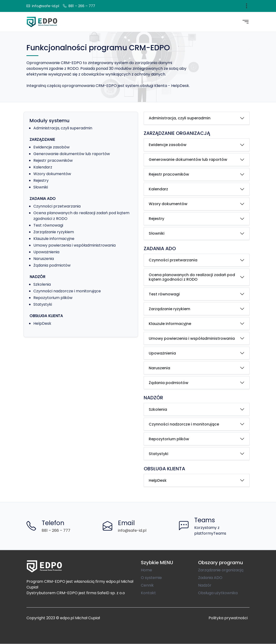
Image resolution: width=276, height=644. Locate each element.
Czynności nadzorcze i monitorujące (67, 291)
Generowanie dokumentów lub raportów (72, 154)
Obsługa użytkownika (218, 593)
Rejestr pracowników (53, 160)
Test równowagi (48, 225)
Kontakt (148, 593)
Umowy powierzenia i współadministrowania (74, 245)
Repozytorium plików (53, 298)
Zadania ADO (210, 578)
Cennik (147, 585)
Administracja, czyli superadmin (63, 128)
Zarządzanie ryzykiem (54, 232)
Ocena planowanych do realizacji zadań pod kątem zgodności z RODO (192, 277)
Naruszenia (44, 259)
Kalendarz (43, 167)
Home (146, 570)
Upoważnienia (46, 252)
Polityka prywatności (228, 618)
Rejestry (41, 180)
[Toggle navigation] (247, 6)
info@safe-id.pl (46, 6)
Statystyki (43, 304)
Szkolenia (42, 284)
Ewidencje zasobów (51, 147)
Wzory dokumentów (52, 174)
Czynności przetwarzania (57, 206)
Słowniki (41, 187)
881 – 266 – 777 (82, 6)
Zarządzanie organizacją (221, 570)
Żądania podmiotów (52, 265)
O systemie (151, 578)
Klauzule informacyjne (54, 239)
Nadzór (205, 585)
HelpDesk (42, 323)
